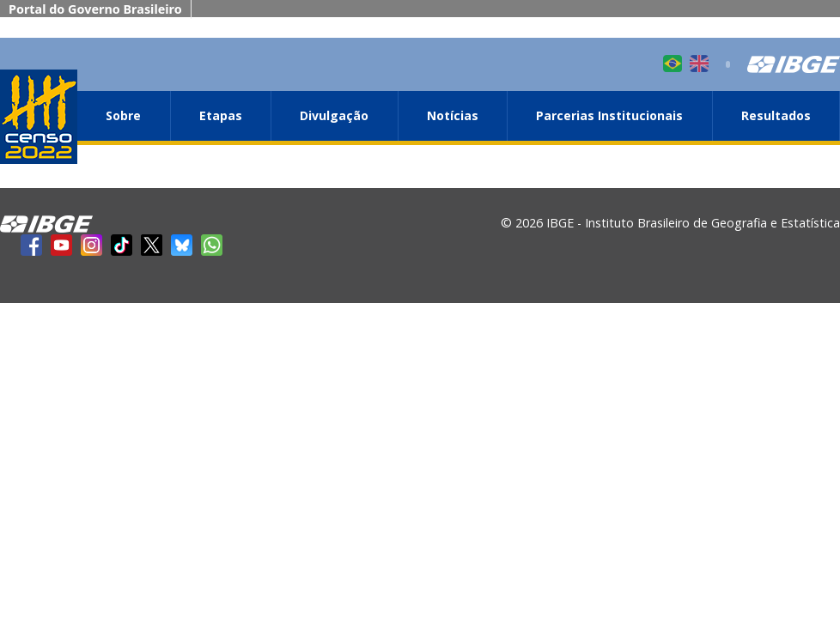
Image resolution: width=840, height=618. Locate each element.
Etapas (221, 115)
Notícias (453, 115)
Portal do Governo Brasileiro (95, 9)
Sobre (123, 115)
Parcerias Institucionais (609, 115)
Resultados (776, 115)
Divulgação (334, 115)
